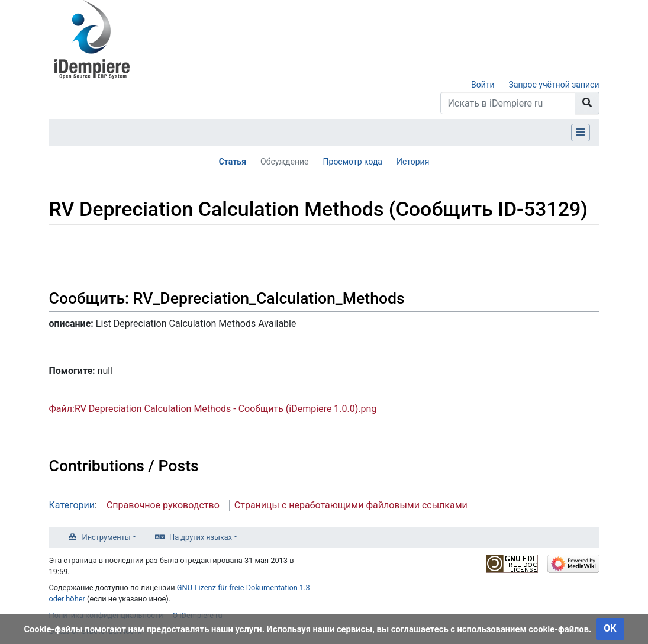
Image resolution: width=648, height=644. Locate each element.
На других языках (201, 537)
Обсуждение (285, 162)
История (413, 162)
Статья (233, 162)
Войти (483, 85)
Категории (72, 505)
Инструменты (107, 537)
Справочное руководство (163, 505)
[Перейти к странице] (587, 103)
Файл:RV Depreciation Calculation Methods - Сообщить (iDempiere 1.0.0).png (213, 409)
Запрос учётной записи (554, 85)
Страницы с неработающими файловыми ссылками (351, 505)
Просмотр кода (353, 162)
